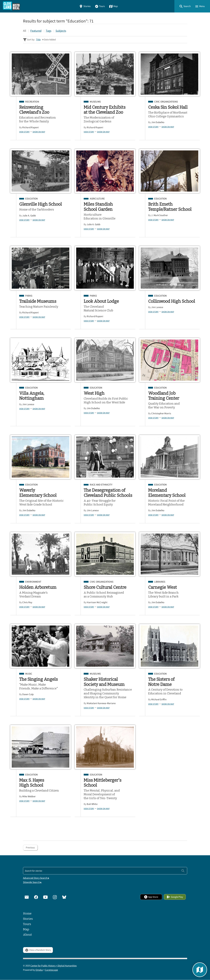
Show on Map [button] (39, 132)
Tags (49, 31)
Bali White (92, 804)
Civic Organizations (166, 102)
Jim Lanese (157, 307)
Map (113, 6)
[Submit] (183, 871)
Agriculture (97, 199)
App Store (151, 897)
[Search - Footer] (105, 871)
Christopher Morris (161, 413)
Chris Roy (27, 602)
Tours (100, 6)
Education (31, 199)
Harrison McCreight (97, 602)
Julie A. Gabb (29, 216)
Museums (95, 102)
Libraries (160, 582)
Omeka (39, 970)
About (27, 935)
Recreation (32, 102)
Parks (29, 296)
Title (38, 40)
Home (27, 913)
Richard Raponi (30, 127)
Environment (33, 582)
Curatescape (51, 970)
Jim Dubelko (158, 122)
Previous (30, 848)
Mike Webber (29, 796)
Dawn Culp (28, 694)
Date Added (50, 40)
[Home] (11, 6)
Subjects (61, 31)
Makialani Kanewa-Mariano (101, 703)
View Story (24, 132)
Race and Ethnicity (101, 485)
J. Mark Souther (160, 215)
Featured (36, 31)
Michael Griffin (159, 699)
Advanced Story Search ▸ (36, 878)
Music (29, 674)
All (25, 31)
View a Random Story (38, 950)
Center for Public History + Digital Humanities (54, 966)
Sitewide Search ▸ (32, 882)
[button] (185, 6)
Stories (85, 6)
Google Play (175, 897)
